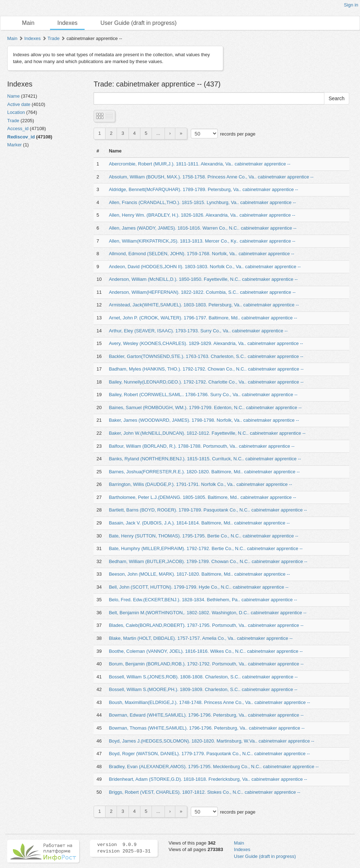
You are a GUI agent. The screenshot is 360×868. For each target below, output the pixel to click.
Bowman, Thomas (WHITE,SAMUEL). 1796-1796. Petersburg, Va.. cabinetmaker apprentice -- (207, 728)
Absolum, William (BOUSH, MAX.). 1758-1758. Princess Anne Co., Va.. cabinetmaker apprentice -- (211, 177)
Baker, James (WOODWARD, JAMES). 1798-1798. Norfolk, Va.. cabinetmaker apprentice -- (204, 420)
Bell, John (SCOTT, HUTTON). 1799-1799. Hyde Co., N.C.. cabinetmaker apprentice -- (199, 587)
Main (28, 23)
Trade (53, 38)
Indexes (67, 23)
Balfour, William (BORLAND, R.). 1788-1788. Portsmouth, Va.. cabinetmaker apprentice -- (202, 446)
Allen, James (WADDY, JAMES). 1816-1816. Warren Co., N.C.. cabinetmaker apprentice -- (202, 228)
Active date (19, 104)
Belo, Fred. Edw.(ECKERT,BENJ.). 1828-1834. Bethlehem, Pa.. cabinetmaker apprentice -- (203, 600)
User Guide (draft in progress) (139, 23)
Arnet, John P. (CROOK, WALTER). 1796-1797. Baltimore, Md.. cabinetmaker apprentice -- (203, 318)
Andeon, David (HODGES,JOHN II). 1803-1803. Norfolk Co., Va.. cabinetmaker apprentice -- (205, 267)
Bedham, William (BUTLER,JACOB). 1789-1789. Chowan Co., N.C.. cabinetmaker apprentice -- (208, 561)
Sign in (351, 5)
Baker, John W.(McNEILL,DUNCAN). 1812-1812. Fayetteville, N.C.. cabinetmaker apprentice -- (207, 433)
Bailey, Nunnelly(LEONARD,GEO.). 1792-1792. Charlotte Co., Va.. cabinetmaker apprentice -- (206, 382)
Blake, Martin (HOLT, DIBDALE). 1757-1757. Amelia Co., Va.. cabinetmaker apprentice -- (201, 638)
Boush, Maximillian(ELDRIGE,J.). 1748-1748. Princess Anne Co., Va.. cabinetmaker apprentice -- (209, 702)
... (158, 133)
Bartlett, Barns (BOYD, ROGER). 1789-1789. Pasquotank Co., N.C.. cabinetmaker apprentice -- (208, 510)
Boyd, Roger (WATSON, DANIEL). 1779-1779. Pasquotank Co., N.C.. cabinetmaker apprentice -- (209, 754)
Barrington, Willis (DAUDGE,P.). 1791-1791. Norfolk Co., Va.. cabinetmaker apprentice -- (200, 484)
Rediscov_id (21, 137)
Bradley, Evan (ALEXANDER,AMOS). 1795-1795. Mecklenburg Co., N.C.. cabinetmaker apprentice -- (214, 767)
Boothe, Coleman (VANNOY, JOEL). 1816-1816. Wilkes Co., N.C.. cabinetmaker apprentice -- (206, 651)
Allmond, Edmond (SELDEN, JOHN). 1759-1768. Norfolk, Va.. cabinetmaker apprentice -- (201, 254)
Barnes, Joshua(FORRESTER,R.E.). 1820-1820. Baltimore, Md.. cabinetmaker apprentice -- (204, 472)
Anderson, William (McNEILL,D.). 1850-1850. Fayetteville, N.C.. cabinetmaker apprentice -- (203, 279)
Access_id (18, 129)
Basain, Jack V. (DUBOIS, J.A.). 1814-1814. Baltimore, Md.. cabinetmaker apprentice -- (199, 523)
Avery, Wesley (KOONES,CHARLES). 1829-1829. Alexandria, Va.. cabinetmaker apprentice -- (206, 343)
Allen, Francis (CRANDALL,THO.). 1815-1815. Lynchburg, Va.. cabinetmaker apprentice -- (202, 202)
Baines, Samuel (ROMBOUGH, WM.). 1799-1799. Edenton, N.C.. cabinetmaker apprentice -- (205, 408)
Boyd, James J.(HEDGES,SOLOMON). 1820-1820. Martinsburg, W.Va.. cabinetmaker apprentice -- (211, 741)
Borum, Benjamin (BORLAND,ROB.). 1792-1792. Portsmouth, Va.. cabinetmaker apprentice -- (206, 664)
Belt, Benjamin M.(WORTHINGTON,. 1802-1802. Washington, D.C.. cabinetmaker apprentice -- (208, 613)
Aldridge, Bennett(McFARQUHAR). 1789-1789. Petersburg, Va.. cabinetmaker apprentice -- (203, 189)
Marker (14, 145)
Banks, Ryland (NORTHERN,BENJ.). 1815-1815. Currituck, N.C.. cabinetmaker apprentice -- (205, 459)
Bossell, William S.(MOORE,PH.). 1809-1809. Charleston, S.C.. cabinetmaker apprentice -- (203, 689)
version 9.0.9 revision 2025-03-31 (124, 848)
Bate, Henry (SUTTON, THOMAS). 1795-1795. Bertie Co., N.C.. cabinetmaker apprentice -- (203, 536)
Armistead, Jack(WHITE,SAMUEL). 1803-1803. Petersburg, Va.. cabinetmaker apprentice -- (204, 305)
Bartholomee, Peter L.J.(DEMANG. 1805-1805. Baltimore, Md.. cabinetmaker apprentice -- (202, 497)
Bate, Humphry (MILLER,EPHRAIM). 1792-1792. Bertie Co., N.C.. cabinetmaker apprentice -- (206, 548)
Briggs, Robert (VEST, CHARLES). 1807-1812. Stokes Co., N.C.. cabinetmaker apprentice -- (204, 792)
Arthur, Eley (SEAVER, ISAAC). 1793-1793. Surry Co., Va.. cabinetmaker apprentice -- (198, 331)
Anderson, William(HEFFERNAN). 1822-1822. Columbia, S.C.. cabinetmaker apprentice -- (202, 292)
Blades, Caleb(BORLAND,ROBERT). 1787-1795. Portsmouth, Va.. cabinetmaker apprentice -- (206, 625)
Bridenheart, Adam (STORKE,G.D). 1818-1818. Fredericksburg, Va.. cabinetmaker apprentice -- (208, 779)
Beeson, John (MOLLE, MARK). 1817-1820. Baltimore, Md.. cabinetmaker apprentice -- (199, 574)
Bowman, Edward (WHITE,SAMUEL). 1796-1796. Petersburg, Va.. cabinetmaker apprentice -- (206, 715)
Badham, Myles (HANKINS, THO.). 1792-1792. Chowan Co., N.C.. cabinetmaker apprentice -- (206, 369)
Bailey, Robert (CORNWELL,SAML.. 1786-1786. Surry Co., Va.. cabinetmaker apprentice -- (203, 395)
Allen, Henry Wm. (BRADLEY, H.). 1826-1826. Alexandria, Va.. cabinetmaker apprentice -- (202, 215)
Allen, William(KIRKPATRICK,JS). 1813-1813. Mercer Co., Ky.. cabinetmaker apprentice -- (202, 241)
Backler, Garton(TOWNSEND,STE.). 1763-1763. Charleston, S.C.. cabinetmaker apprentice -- (206, 356)
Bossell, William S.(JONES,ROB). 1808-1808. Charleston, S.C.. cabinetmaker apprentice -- (203, 677)
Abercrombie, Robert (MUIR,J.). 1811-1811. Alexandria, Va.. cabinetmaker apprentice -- (199, 164)
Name (13, 96)
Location (16, 112)
